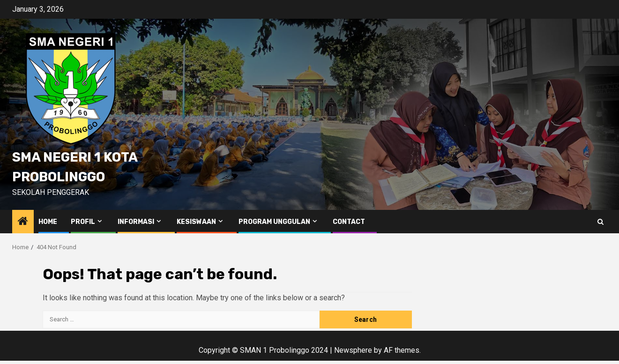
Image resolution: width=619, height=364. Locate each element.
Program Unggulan (274, 222)
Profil (83, 222)
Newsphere (353, 350)
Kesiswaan (196, 222)
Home (48, 222)
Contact (349, 222)
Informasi (136, 222)
